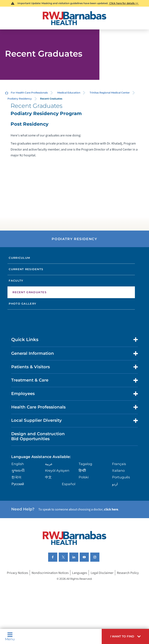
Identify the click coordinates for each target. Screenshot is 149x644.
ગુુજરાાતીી (18, 470)
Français (119, 464)
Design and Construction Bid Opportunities (38, 436)
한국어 (16, 477)
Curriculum (19, 258)
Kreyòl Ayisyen (57, 470)
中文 (48, 477)
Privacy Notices (18, 573)
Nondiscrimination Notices (50, 573)
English (18, 464)
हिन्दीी (82, 470)
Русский (18, 484)
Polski (84, 477)
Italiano (118, 470)
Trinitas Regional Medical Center (110, 93)
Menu (10, 636)
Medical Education (69, 93)
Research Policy (128, 573)
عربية (49, 464)
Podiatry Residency (20, 99)
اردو (115, 484)
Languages (80, 573)
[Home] (75, 18)
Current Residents (26, 269)
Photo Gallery (23, 304)
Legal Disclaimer (102, 573)
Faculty (16, 281)
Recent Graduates (29, 292)
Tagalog (85, 464)
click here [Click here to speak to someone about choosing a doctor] (111, 509)
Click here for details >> (124, 3)
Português (121, 477)
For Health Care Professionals (29, 93)
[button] (125, 636)
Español (69, 484)
